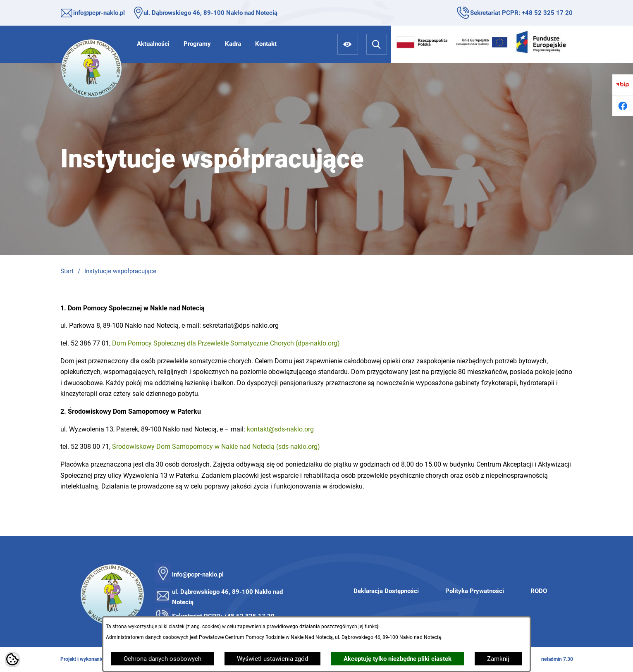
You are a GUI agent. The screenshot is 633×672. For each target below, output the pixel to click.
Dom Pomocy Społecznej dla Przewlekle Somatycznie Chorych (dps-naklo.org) (226, 343)
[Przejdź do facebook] (623, 106)
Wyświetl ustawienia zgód (272, 659)
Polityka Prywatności (475, 591)
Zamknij (498, 659)
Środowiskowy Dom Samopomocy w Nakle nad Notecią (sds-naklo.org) (216, 447)
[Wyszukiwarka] (377, 44)
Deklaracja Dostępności (386, 591)
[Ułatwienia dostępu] (348, 44)
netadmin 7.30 (557, 659)
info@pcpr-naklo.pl (99, 13)
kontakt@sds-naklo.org (280, 429)
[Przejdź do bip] (623, 85)
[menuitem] (153, 44)
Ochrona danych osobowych (162, 659)
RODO (539, 591)
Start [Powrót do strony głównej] (67, 271)
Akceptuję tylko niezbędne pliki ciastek (398, 659)
